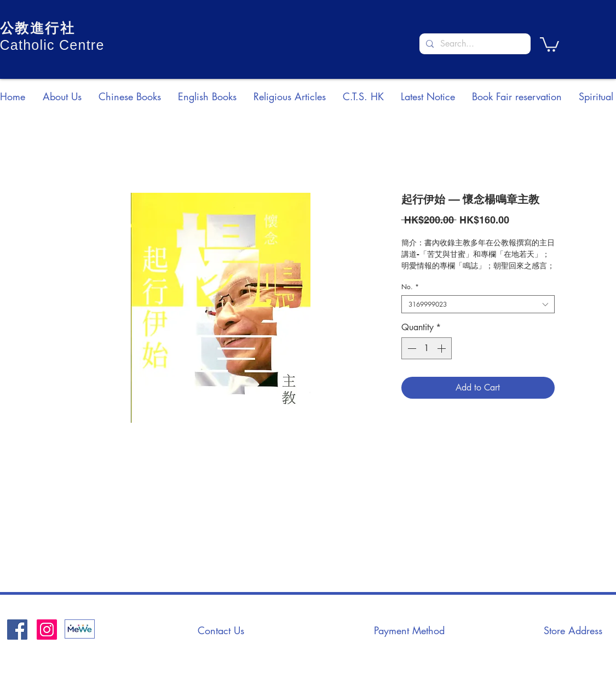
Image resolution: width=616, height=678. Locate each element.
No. (410, 287)
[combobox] (478, 304)
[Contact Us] (221, 630)
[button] (549, 44)
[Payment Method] (410, 630)
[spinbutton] (427, 348)
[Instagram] (47, 630)
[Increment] (442, 348)
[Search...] (474, 44)
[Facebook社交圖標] (17, 630)
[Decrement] (411, 348)
